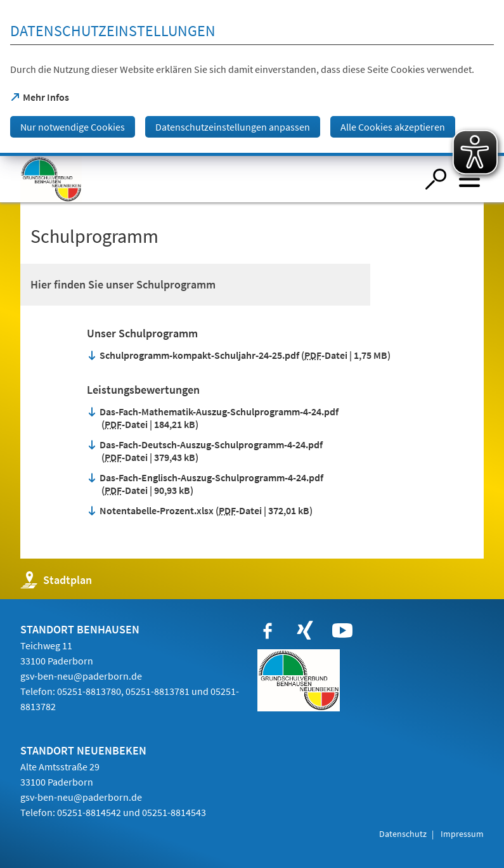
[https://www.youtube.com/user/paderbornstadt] (342, 631)
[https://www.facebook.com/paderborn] (268, 631)
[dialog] (252, 78)
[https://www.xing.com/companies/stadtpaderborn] (305, 631)
